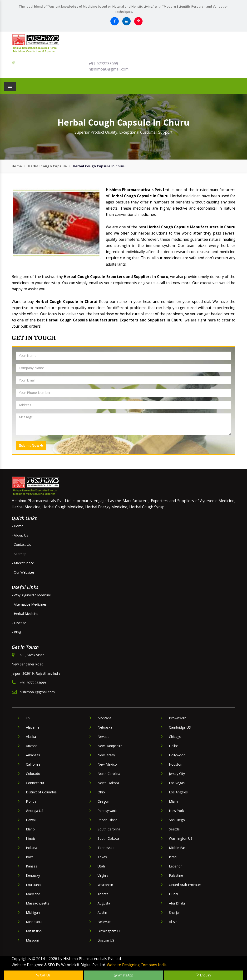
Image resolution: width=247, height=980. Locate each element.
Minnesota (34, 922)
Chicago (175, 737)
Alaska (31, 737)
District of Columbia (41, 792)
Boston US (106, 940)
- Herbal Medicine (25, 614)
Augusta (104, 903)
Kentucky (33, 875)
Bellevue (104, 922)
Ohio (101, 792)
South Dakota (108, 838)
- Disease (19, 623)
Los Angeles (178, 792)
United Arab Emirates (185, 885)
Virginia (103, 875)
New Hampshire (110, 746)
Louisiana (33, 885)
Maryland (33, 894)
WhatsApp (123, 975)
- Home (17, 526)
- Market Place (23, 563)
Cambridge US (180, 727)
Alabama (33, 727)
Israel (173, 857)
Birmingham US (110, 931)
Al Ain (173, 922)
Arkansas (33, 755)
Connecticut (35, 783)
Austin (102, 912)
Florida (31, 801)
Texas (102, 857)
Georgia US (35, 811)
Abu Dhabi (177, 903)
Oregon (103, 801)
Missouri (32, 940)
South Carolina (109, 829)
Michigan (33, 912)
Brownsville (178, 718)
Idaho (30, 829)
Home (17, 166)
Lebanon (176, 866)
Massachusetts (38, 903)
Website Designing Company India (137, 965)
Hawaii (31, 820)
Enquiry (204, 975)
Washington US (181, 838)
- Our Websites (23, 572)
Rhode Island (108, 820)
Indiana (32, 848)
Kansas (32, 866)
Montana (105, 718)
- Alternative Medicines (29, 604)
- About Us (20, 535)
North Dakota (108, 783)
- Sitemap (19, 554)
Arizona (32, 746)
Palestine (176, 875)
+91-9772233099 (103, 64)
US (28, 718)
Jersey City (177, 774)
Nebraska (105, 727)
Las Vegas (177, 783)
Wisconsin (105, 885)
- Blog (16, 632)
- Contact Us (21, 544)
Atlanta (103, 894)
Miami (174, 801)
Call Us (43, 975)
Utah (101, 866)
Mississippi (34, 931)
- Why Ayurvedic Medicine (31, 595)
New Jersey (106, 755)
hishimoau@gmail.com (109, 69)
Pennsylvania (108, 811)
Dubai (173, 894)
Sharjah (175, 912)
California (33, 764)
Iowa (30, 857)
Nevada (104, 737)
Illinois (31, 838)
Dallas (174, 746)
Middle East (178, 848)
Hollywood (177, 755)
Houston (176, 764)
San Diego (177, 820)
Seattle (174, 829)
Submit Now (31, 446)
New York (176, 811)
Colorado (33, 774)
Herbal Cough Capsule (47, 166)
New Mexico (107, 764)
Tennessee (106, 848)
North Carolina (109, 774)
